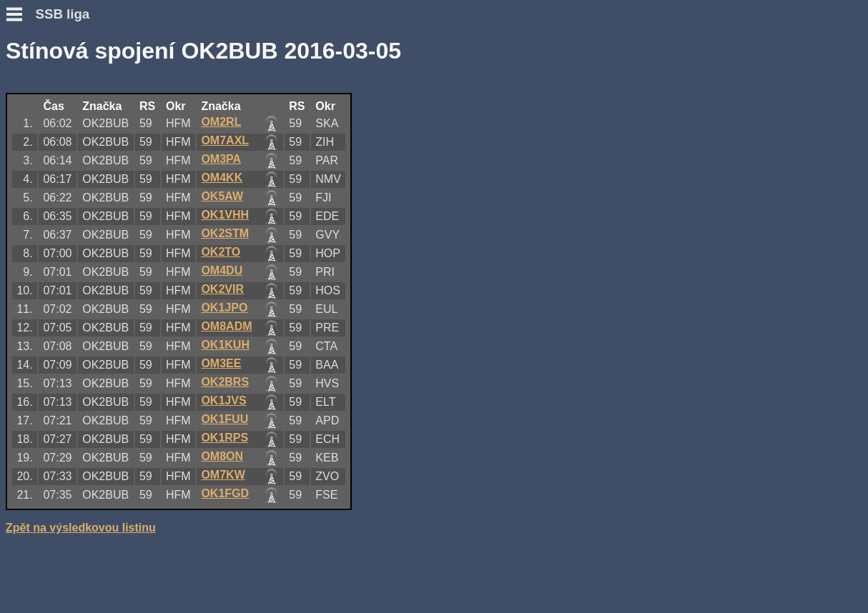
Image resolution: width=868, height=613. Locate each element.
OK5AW (222, 196)
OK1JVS (223, 400)
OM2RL (221, 122)
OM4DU (222, 270)
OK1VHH (225, 215)
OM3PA (221, 159)
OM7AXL (225, 140)
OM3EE (221, 363)
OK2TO (221, 252)
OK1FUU (225, 419)
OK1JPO (224, 308)
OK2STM (225, 233)
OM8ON (222, 456)
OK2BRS (225, 382)
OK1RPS (225, 438)
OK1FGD (225, 493)
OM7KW (223, 475)
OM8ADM (226, 326)
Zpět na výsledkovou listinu (81, 528)
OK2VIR (222, 289)
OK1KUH (225, 345)
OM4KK (222, 178)
